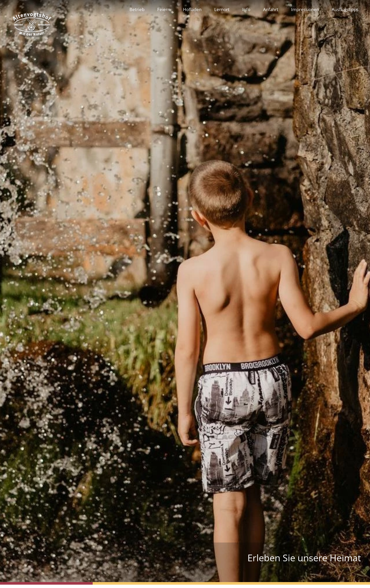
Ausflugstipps (345, 9)
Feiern (164, 9)
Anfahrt (271, 9)
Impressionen (305, 9)
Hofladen (192, 9)
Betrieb (137, 9)
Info (246, 9)
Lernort (222, 9)
